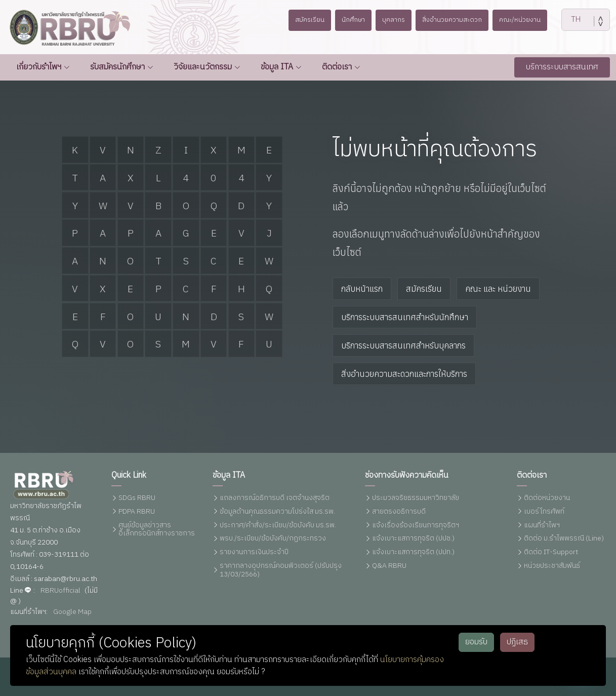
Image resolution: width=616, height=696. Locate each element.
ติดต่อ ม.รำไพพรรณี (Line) (564, 539)
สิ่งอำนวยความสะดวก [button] (455, 20)
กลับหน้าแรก (362, 289)
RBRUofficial (60, 591)
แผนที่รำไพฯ (542, 526)
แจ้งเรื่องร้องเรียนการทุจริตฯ (416, 526)
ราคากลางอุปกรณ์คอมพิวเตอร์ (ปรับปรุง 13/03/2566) (281, 570)
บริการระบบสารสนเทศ (562, 67)
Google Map (72, 612)
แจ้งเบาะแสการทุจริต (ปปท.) (413, 552)
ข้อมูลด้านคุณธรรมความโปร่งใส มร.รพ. (277, 512)
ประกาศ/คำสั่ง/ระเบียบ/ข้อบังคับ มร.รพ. (278, 526)
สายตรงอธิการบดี (399, 512)
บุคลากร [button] (392, 20)
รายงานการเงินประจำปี (254, 552)
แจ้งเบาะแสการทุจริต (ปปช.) (413, 539)
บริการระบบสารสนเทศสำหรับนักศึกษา (405, 317)
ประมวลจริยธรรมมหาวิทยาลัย (416, 498)
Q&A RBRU (389, 566)
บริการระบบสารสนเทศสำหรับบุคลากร (403, 345)
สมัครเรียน (424, 289)
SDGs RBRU (137, 498)
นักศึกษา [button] (348, 20)
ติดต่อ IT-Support (551, 552)
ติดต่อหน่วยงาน (547, 498)
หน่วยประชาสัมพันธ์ (552, 566)
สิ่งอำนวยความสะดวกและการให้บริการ (404, 374)
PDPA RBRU (137, 512)
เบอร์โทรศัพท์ (544, 512)
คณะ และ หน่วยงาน (498, 289)
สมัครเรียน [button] (302, 20)
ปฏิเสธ (517, 642)
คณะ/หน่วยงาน (527, 20)
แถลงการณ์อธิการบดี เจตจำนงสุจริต (275, 498)
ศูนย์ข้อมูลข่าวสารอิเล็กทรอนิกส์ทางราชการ (157, 530)
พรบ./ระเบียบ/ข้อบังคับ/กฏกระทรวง (273, 539)
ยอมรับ (476, 642)
